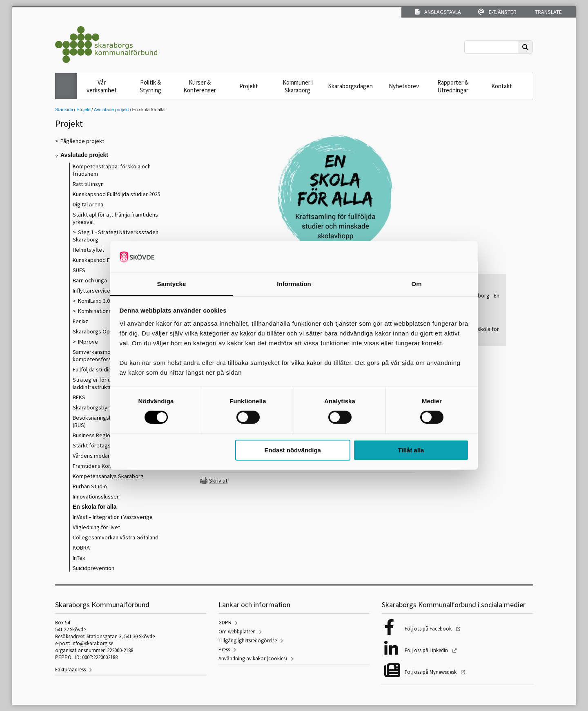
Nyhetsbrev (404, 86)
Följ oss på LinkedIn (427, 650)
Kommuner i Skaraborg (298, 86)
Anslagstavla (438, 12)
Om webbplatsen (237, 632)
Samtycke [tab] (172, 284)
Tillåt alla (411, 450)
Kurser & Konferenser (200, 86)
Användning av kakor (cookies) (253, 658)
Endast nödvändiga (293, 450)
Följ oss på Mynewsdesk (431, 672)
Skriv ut (218, 481)
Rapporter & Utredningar (453, 86)
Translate (548, 12)
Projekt (249, 86)
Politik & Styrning (150, 86)
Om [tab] (416, 284)
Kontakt (502, 86)
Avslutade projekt (111, 110)
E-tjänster (497, 12)
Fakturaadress (70, 670)
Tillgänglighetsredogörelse (248, 641)
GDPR (225, 623)
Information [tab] (294, 284)
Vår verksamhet (102, 86)
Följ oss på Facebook (429, 629)
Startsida (64, 110)
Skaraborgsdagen (351, 86)
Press (224, 650)
